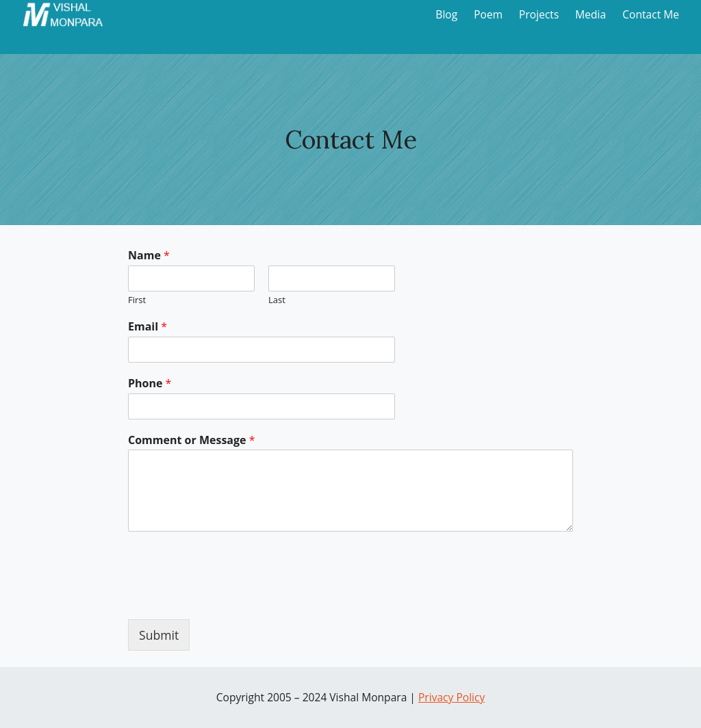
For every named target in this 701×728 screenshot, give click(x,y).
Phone (150, 383)
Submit (159, 635)
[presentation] (232, 597)
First (137, 300)
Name (149, 256)
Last (277, 300)
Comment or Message (192, 440)
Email (148, 327)
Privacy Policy (451, 697)
